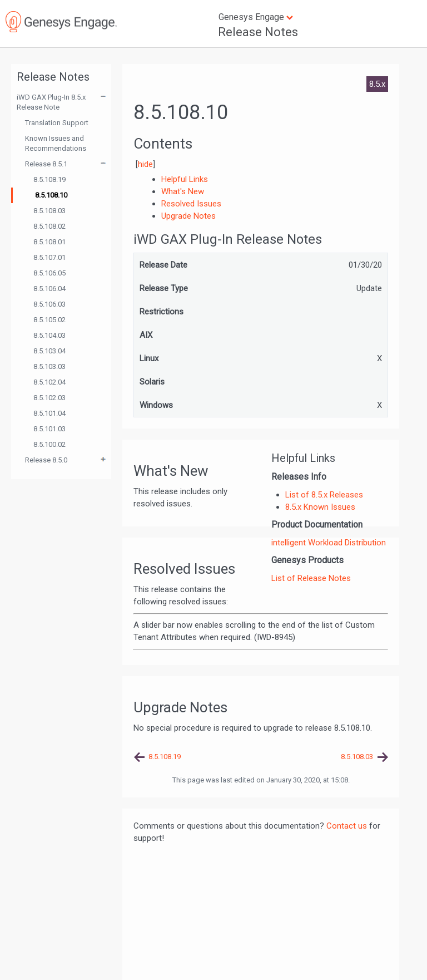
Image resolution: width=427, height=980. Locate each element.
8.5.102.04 (49, 382)
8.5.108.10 (51, 195)
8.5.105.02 (49, 320)
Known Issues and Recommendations (56, 143)
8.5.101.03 (49, 429)
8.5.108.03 (49, 211)
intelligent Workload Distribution (329, 543)
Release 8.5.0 (46, 460)
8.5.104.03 (49, 335)
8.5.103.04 (49, 351)
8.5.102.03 (49, 398)
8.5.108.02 (49, 226)
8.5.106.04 (49, 289)
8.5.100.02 (49, 444)
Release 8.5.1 (46, 164)
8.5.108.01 (49, 242)
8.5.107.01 (49, 257)
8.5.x (377, 84)
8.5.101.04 (49, 413)
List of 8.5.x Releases (324, 495)
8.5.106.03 (49, 304)
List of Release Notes (311, 578)
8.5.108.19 (49, 179)
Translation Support (57, 123)
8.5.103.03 (49, 366)
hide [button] (145, 164)
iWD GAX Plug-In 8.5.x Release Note (51, 102)
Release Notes (258, 32)
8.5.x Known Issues (320, 507)
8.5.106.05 (49, 273)
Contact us (347, 826)
